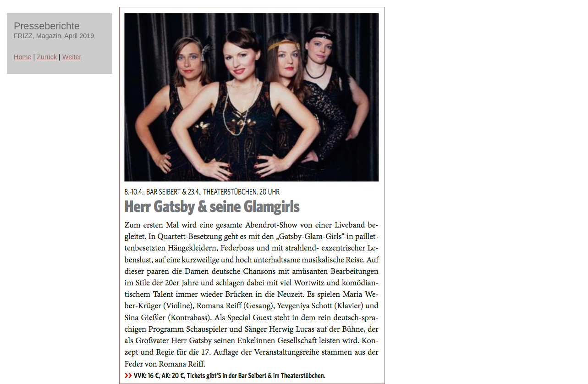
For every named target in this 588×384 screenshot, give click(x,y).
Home (22, 57)
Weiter (72, 57)
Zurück (47, 57)
